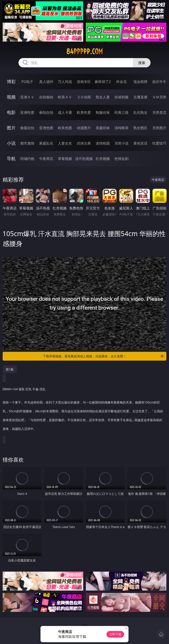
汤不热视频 (84, 159)
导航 (11, 159)
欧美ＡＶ (65, 97)
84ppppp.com (84, 51)
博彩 (11, 82)
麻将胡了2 (103, 82)
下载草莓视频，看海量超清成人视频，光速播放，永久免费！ (104, 356)
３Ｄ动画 (84, 97)
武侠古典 (84, 143)
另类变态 (159, 112)
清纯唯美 (121, 128)
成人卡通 (65, 112)
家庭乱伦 (46, 143)
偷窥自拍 (27, 128)
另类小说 (121, 143)
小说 (11, 143)
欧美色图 (65, 128)
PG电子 (27, 82)
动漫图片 (84, 128)
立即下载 (115, 634)
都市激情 (27, 143)
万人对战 (65, 82)
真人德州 (46, 82)
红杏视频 (103, 159)
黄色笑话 (140, 143)
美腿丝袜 (103, 128)
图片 (11, 128)
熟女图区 (140, 128)
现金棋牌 (140, 82)
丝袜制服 (121, 97)
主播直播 (140, 97)
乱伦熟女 (140, 112)
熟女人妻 (103, 97)
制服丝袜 (103, 112)
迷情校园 (103, 143)
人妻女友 (65, 143)
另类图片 (159, 128)
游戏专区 (84, 82)
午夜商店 (46, 159)
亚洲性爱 (27, 112)
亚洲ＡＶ (27, 97)
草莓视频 (65, 159)
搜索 (142, 63)
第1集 (10, 369)
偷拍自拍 (46, 112)
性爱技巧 (159, 143)
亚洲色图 (46, 128)
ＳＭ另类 (159, 97)
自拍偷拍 (46, 97)
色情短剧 (121, 159)
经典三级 (121, 112)
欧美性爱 (84, 112)
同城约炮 (27, 159)
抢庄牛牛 (159, 82)
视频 (11, 97)
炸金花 (121, 82)
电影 (11, 112)
